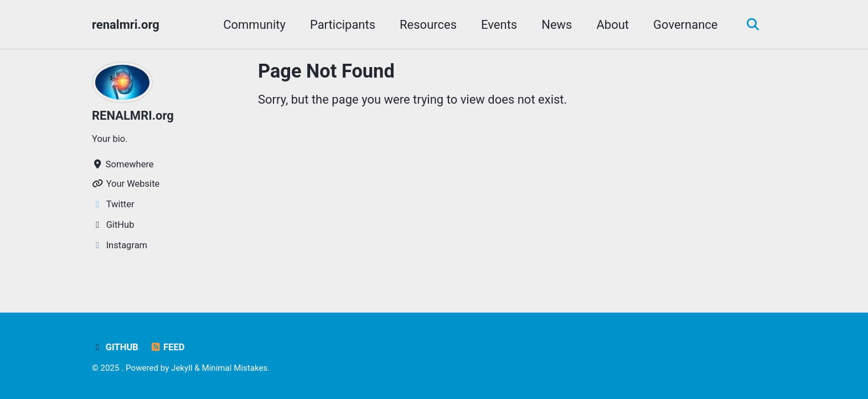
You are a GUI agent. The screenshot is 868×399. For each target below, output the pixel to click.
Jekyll (182, 368)
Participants (343, 25)
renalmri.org (126, 25)
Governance (685, 25)
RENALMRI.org (133, 116)
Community (254, 25)
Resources (428, 25)
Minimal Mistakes (234, 368)
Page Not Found (326, 71)
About (613, 25)
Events (499, 25)
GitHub (115, 347)
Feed (167, 347)
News (557, 25)
